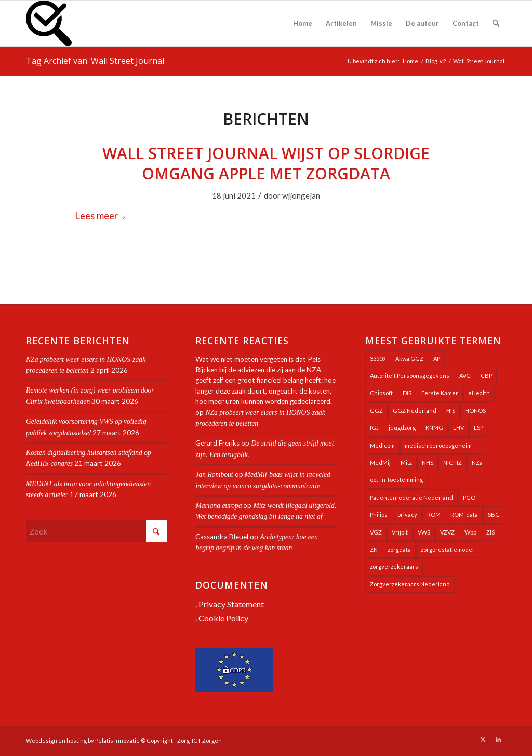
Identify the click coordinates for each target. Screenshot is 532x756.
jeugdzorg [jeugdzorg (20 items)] (402, 428)
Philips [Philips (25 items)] (379, 514)
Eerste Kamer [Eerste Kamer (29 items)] (440, 393)
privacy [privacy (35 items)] (407, 514)
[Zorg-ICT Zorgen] (49, 23)
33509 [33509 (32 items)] (378, 359)
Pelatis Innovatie (117, 741)
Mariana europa (218, 506)
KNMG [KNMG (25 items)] (434, 428)
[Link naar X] (483, 739)
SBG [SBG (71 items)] (494, 514)
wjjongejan (301, 195)
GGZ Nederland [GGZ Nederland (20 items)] (415, 410)
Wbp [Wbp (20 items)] (470, 532)
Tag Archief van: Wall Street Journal (95, 61)
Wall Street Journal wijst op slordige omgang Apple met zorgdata (266, 163)
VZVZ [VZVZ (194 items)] (447, 532)
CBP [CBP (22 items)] (486, 376)
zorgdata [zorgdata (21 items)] (399, 549)
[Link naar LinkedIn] (498, 739)
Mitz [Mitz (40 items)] (406, 462)
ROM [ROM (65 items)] (434, 514)
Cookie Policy (223, 618)
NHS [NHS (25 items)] (428, 462)
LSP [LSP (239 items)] (478, 428)
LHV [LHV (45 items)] (458, 428)
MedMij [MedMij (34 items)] (380, 462)
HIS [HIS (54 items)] (451, 410)
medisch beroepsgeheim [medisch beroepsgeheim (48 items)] (438, 445)
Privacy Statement (231, 604)
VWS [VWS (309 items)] (424, 532)
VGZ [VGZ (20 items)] (376, 532)
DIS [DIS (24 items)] (407, 393)
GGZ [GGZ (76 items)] (376, 410)
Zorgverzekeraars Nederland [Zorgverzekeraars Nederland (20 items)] (410, 584)
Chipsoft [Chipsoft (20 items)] (381, 393)
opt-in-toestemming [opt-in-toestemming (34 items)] (396, 480)
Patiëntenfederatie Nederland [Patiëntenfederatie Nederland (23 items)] (411, 497)
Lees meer (101, 216)
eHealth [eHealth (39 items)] (479, 393)
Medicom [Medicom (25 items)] (382, 445)
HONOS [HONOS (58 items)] (475, 410)
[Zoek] (496, 23)
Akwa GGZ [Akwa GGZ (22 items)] (409, 359)
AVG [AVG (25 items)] (465, 376)
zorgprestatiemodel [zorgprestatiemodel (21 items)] (447, 549)
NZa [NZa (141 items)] (477, 462)
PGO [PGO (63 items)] (469, 497)
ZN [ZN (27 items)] (374, 549)
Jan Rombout (214, 474)
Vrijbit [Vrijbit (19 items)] (400, 532)
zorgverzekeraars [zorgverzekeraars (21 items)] (394, 566)
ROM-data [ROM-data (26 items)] (464, 514)
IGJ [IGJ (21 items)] (374, 428)
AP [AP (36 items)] (437, 359)
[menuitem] (303, 23)
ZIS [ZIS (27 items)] (490, 532)
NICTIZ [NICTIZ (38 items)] (453, 462)
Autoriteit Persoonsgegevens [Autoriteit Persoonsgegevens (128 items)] (410, 376)
